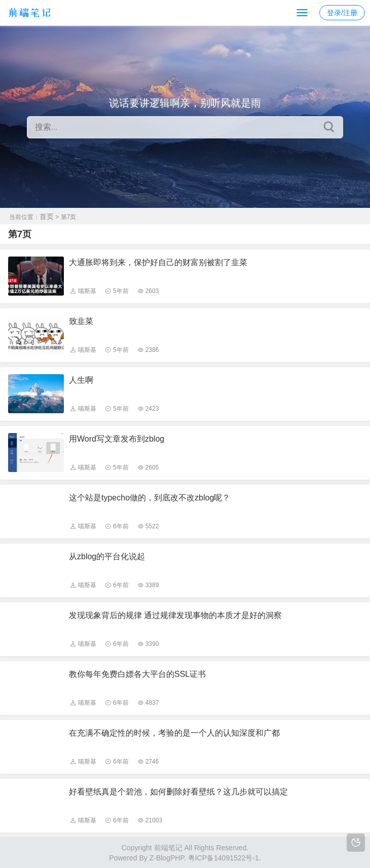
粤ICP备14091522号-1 (224, 858)
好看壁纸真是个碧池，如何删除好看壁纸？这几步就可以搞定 (178, 792)
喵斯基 (87, 291)
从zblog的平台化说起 (107, 556)
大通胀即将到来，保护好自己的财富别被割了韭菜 (158, 262)
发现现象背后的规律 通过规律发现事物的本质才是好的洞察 (175, 615)
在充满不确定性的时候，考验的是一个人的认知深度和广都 (174, 733)
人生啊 (81, 380)
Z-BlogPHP (167, 858)
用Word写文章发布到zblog (117, 439)
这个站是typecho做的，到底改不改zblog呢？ (150, 498)
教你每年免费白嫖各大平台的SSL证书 (137, 674)
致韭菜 (81, 321)
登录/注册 (342, 13)
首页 (47, 216)
